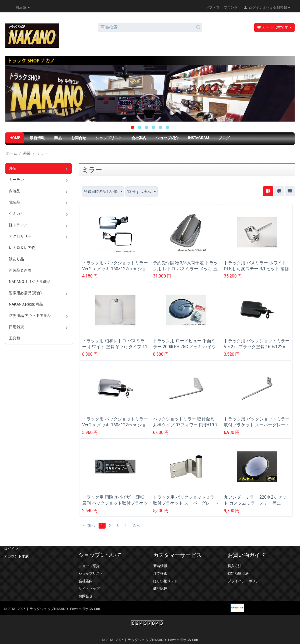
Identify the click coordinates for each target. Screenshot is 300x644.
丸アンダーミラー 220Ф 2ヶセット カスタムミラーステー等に (255, 500)
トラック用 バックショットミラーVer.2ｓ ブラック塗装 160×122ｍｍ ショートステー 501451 (257, 347)
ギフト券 (212, 7)
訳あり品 (16, 259)
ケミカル (16, 214)
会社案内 (139, 138)
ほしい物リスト (165, 581)
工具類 (15, 338)
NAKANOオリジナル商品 (30, 282)
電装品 (15, 202)
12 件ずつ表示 (142, 192)
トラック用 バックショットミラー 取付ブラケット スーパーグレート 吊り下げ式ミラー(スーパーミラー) (186, 506)
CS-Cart (94, 609)
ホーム (12, 153)
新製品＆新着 (20, 270)
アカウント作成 (16, 556)
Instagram (198, 138)
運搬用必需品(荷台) (25, 293)
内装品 (15, 191)
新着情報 (160, 566)
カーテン (16, 180)
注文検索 (160, 573)
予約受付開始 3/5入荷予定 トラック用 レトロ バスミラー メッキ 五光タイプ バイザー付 (185, 269)
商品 (58, 138)
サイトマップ (89, 589)
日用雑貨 (16, 327)
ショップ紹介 (167, 138)
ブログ (224, 138)
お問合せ (79, 138)
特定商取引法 (238, 573)
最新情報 (37, 138)
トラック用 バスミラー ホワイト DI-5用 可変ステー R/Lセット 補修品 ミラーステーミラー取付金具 (256, 269)
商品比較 (160, 589)
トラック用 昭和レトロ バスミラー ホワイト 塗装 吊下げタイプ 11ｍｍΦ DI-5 (115, 347)
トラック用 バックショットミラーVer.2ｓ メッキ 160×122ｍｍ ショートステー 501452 (115, 269)
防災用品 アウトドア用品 (30, 316)
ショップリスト (109, 138)
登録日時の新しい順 (103, 192)
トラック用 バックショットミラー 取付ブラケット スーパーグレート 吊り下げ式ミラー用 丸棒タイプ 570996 (257, 428)
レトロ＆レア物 (22, 248)
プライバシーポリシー (245, 581)
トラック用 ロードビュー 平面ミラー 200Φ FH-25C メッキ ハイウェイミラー (184, 347)
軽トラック (18, 225)
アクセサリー (20, 236)
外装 (27, 153)
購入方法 (235, 566)
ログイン (11, 549)
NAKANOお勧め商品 (26, 304)
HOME (15, 138)
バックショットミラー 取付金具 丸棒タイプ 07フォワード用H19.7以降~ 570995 (186, 425)
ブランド (231, 7)
